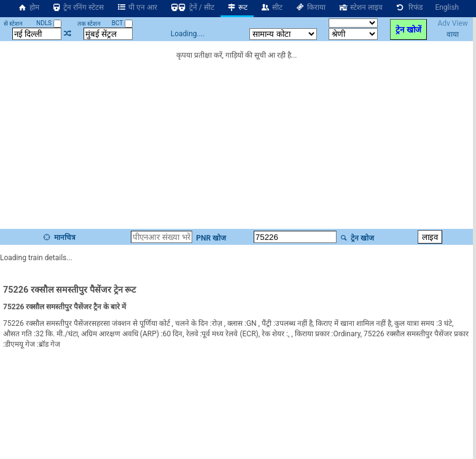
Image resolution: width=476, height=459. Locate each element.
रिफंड (409, 7)
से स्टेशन (13, 24)
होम (28, 7)
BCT (122, 23)
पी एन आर (137, 7)
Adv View (452, 23)
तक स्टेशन (89, 24)
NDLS (49, 23)
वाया (453, 34)
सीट (271, 7)
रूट (237, 7)
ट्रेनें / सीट (192, 7)
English (447, 7)
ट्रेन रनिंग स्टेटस (78, 7)
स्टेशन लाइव (360, 7)
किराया (310, 7)
